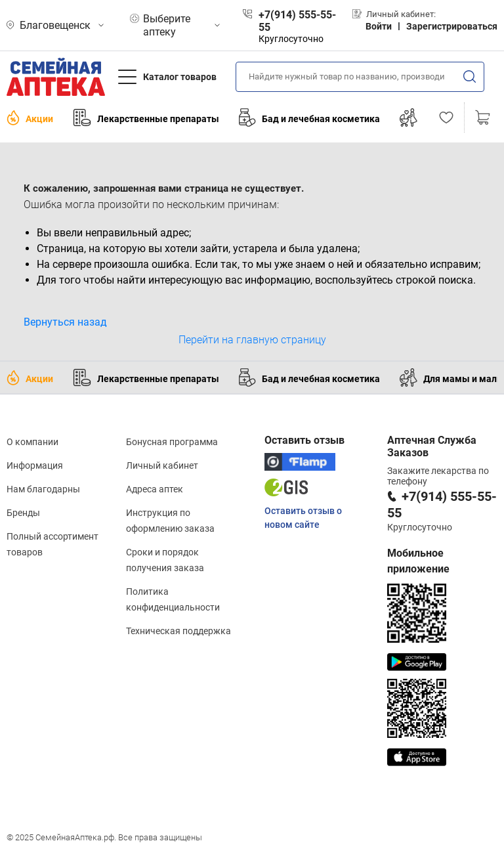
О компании (32, 442)
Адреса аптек (155, 489)
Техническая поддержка (178, 631)
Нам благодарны (43, 489)
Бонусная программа (172, 442)
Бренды (23, 513)
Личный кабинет (162, 465)
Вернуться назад (65, 322)
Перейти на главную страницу (252, 340)
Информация (35, 465)
